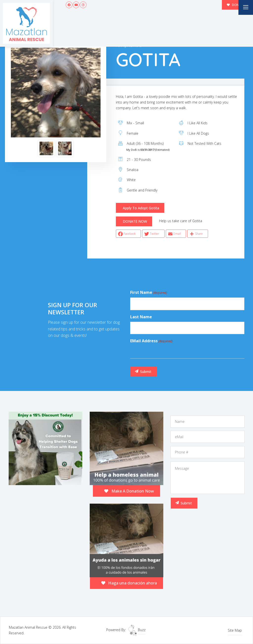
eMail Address (151, 341)
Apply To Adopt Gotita (141, 208)
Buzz (137, 630)
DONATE (236, 5)
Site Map (235, 630)
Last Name (141, 317)
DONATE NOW (135, 221)
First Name (149, 293)
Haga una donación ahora (129, 583)
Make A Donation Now (129, 491)
